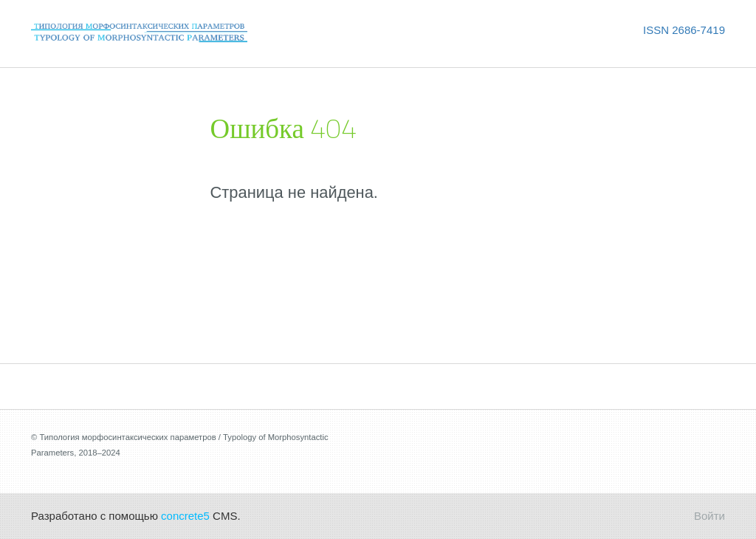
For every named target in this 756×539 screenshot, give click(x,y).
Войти (709, 516)
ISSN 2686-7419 (684, 30)
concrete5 (185, 516)
